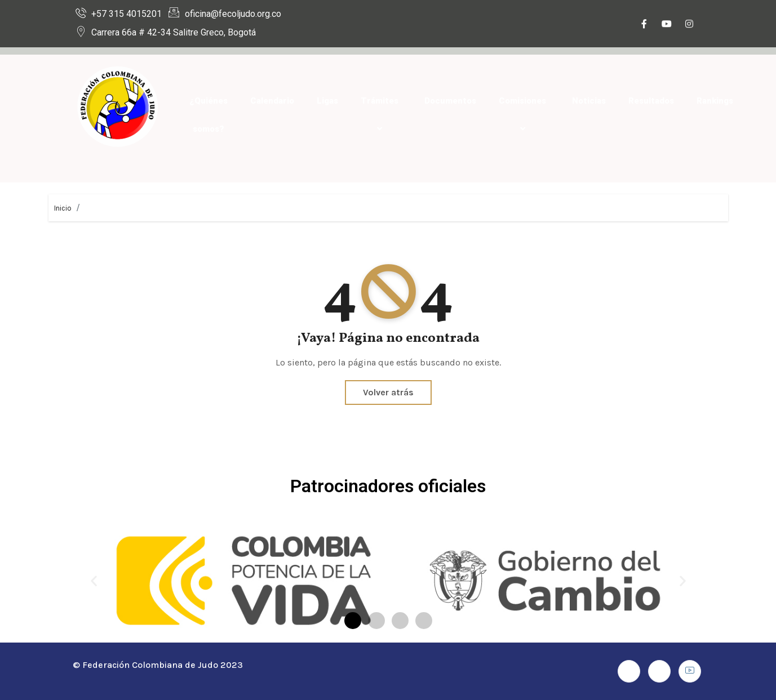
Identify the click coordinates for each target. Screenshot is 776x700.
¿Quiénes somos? (209, 115)
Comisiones (524, 115)
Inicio (63, 208)
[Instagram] (689, 25)
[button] (94, 581)
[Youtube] (667, 25)
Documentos (450, 101)
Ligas (327, 101)
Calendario (272, 101)
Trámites (381, 115)
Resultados (651, 101)
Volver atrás (388, 392)
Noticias (589, 101)
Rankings (715, 101)
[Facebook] (644, 25)
